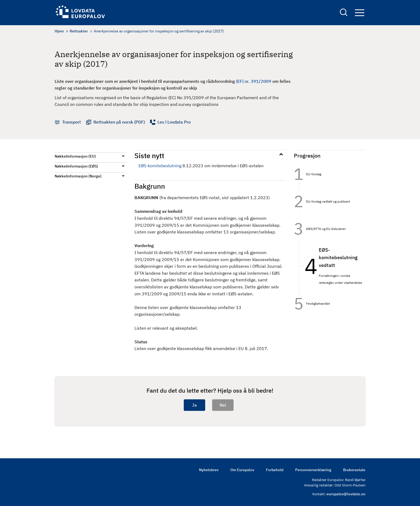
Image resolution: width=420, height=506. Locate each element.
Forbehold (275, 470)
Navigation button (360, 13)
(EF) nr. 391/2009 (254, 81)
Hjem (59, 31)
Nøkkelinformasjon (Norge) (78, 176)
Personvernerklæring (313, 470)
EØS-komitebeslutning (160, 166)
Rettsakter (79, 31)
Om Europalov (242, 470)
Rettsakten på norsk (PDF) (119, 122)
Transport (72, 122)
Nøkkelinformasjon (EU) (75, 156)
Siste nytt (149, 155)
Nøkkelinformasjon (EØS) (76, 166)
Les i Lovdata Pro (174, 122)
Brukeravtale (354, 470)
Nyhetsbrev (209, 470)
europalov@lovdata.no (346, 494)
